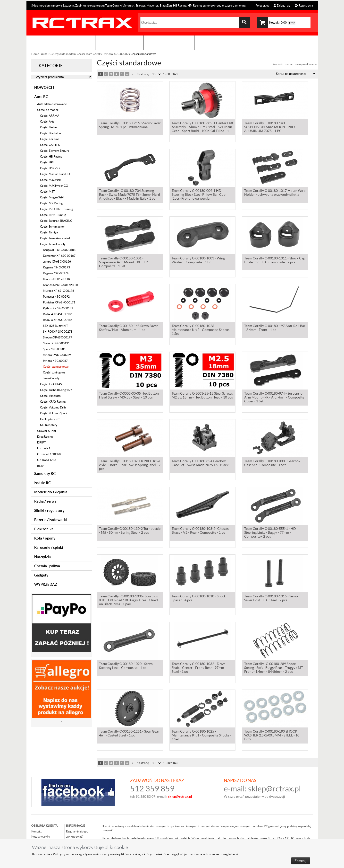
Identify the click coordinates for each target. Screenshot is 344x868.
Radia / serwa (45, 501)
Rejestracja (304, 5)
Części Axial (48, 121)
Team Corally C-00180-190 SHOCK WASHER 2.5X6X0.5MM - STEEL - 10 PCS (272, 736)
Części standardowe (56, 367)
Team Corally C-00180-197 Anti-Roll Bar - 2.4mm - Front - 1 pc (275, 328)
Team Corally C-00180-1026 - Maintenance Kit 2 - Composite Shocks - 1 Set (201, 330)
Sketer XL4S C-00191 (56, 343)
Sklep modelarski (74, 43)
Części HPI (47, 162)
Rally (40, 466)
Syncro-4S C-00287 (116, 54)
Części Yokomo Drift (53, 407)
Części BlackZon (50, 133)
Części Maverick (50, 180)
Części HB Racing (51, 156)
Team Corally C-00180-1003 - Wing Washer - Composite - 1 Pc (198, 261)
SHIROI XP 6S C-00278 (58, 332)
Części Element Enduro (55, 151)
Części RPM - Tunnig (53, 215)
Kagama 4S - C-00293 (56, 267)
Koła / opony (45, 538)
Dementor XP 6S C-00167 (59, 256)
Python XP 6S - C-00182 (58, 308)
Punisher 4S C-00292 (56, 297)
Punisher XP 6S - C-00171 (59, 302)
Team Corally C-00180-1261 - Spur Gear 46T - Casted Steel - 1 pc (129, 734)
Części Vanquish (50, 396)
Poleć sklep (262, 5)
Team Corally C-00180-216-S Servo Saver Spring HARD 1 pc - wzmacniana (130, 125)
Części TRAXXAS (51, 384)
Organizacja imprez (119, 43)
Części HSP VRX (50, 168)
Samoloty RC (45, 474)
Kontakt (208, 43)
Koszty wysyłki (41, 837)
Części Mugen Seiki (52, 197)
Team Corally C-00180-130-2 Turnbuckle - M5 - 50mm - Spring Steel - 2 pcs (130, 531)
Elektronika (44, 529)
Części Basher (49, 127)
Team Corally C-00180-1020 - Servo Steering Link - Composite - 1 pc (126, 666)
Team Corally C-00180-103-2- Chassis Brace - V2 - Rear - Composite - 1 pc (200, 531)
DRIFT (41, 442)
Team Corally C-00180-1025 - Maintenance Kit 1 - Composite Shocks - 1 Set (201, 736)
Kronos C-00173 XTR (57, 279)
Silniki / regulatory (49, 510)
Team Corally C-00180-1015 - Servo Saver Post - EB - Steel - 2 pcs (271, 599)
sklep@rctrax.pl (274, 789)
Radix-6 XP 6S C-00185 (58, 320)
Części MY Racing (51, 203)
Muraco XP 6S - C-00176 (59, 291)
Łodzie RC (42, 483)
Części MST (47, 191)
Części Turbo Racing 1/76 (56, 390)
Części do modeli (64, 54)
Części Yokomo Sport (54, 413)
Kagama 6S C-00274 (56, 273)
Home (35, 54)
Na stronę (143, 74)
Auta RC (46, 54)
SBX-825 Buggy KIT (55, 326)
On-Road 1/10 (46, 460)
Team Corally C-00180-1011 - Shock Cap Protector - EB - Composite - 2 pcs (275, 261)
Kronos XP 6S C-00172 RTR (60, 285)
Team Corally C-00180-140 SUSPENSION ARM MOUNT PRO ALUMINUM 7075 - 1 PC (269, 127)
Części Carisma (50, 139)
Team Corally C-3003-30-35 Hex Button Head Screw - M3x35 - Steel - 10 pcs (129, 396)
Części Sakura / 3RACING (56, 221)
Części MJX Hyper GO (54, 186)
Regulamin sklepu (77, 831)
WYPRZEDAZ (46, 584)
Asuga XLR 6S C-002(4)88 (59, 250)
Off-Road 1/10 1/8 (49, 454)
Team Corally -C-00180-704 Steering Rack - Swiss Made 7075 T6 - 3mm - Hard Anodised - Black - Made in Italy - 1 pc (130, 195)
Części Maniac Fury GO (55, 174)
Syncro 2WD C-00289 (57, 355)
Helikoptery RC (50, 419)
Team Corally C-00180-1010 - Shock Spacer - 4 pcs (199, 599)
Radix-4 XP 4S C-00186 (58, 314)
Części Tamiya (49, 232)
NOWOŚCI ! (44, 87)
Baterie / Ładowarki (50, 520)
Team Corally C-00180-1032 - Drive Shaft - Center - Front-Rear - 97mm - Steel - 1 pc (199, 668)
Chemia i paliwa (47, 566)
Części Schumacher (52, 226)
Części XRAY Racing (53, 402)
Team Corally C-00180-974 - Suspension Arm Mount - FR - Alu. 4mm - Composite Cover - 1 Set (274, 398)
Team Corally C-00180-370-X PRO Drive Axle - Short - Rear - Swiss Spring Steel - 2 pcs (130, 465)
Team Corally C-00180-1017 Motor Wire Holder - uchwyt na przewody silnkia (275, 193)
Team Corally (51, 378)
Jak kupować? (75, 837)
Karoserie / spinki (49, 547)
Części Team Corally (89, 54)
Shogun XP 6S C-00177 (58, 337)
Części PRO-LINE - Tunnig (56, 209)
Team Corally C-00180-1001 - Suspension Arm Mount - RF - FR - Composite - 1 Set (124, 263)
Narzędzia (42, 557)
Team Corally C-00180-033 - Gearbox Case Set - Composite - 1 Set (272, 463)
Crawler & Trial (46, 431)
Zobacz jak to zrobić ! (169, 43)
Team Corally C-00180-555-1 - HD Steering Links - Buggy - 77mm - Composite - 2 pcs (270, 533)
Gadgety (41, 575)
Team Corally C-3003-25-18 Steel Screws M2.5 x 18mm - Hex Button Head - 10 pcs (202, 396)
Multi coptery (49, 425)
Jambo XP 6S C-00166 (57, 261)
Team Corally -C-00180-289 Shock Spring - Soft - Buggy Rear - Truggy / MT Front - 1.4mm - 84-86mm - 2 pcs (274, 668)
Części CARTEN (50, 145)
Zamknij (301, 861)
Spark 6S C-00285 (54, 349)
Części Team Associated (55, 238)
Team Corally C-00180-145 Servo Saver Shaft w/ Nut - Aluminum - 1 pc (128, 328)
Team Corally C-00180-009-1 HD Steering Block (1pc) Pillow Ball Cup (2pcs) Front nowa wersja (199, 195)
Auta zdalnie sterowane (52, 104)
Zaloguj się (282, 5)
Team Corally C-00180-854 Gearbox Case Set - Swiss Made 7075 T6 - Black (200, 463)
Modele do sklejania (51, 492)
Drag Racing (45, 437)
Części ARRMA (50, 116)
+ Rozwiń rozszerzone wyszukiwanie (294, 64)
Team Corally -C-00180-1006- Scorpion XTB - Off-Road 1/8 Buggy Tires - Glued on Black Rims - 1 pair (129, 601)
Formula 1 (44, 448)
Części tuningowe (54, 372)
